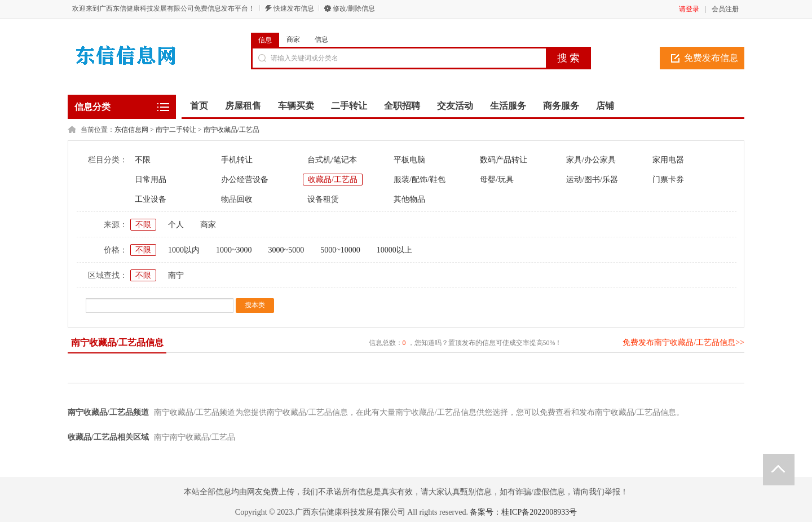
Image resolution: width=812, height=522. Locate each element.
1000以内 (184, 250)
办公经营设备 (245, 180)
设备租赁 (323, 199)
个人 (176, 225)
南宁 (176, 275)
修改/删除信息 (354, 8)
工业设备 (151, 199)
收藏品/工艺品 (333, 180)
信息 (265, 40)
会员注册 (725, 9)
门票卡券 (668, 180)
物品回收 (237, 199)
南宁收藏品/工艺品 (231, 130)
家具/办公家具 (591, 160)
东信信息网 (131, 130)
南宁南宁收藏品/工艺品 (195, 437)
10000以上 (394, 250)
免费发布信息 (711, 58)
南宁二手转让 (176, 130)
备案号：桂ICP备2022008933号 (523, 512)
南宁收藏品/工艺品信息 (117, 342)
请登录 (689, 9)
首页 (199, 106)
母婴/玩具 (497, 180)
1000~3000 (234, 250)
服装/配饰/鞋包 (420, 180)
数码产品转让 (504, 160)
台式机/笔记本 (332, 160)
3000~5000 (286, 250)
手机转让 (237, 160)
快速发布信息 (294, 8)
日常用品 (151, 180)
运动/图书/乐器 (592, 180)
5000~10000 (340, 250)
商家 (293, 39)
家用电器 (668, 160)
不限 (143, 160)
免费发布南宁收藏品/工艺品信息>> (683, 342)
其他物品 (409, 199)
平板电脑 (409, 160)
